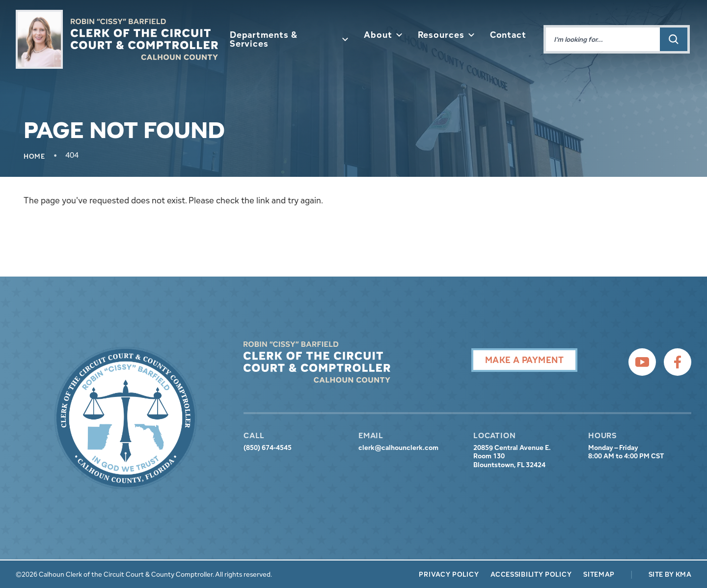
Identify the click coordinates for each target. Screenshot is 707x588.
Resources (446, 35)
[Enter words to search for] (603, 39)
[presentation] (126, 418)
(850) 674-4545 (268, 448)
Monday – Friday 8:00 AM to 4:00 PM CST (626, 452)
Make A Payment (524, 360)
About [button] (383, 35)
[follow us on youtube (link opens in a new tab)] (642, 362)
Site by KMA (670, 574)
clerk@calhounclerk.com (398, 448)
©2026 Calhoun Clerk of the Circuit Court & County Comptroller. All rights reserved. (144, 574)
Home (34, 156)
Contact (508, 35)
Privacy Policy (449, 574)
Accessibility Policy (531, 574)
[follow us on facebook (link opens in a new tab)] (678, 362)
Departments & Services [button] (289, 39)
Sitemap (599, 574)
